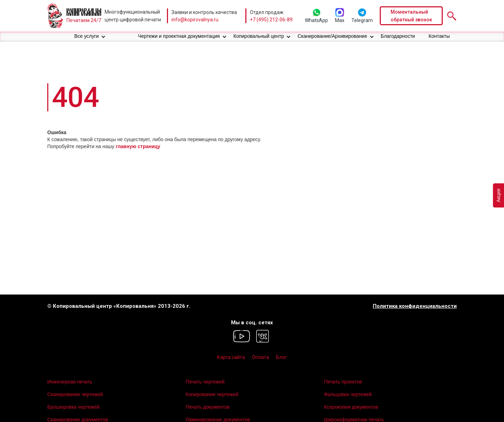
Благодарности (398, 36)
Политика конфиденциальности (415, 306)
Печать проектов (343, 382)
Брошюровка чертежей (73, 407)
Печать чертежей (205, 382)
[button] (90, 36)
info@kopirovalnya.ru (195, 20)
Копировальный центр (259, 36)
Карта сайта (231, 357)
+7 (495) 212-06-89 (271, 20)
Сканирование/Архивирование (332, 36)
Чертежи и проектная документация (179, 36)
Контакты (439, 36)
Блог (282, 357)
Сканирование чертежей (75, 394)
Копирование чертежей (212, 394)
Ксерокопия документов (351, 407)
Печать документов (207, 407)
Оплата (261, 357)
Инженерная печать (70, 382)
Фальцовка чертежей (348, 394)
